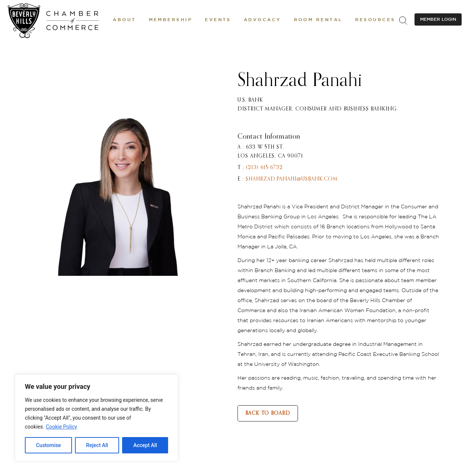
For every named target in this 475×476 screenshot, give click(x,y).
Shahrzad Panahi (300, 81)
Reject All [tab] (97, 445)
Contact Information (269, 137)
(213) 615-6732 (264, 168)
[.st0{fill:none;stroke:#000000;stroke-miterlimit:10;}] (403, 20)
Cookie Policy (62, 427)
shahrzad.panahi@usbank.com (292, 179)
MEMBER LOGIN (438, 20)
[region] (96, 418)
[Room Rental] (318, 20)
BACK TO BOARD (268, 413)
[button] (124, 20)
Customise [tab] (48, 445)
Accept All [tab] (145, 445)
